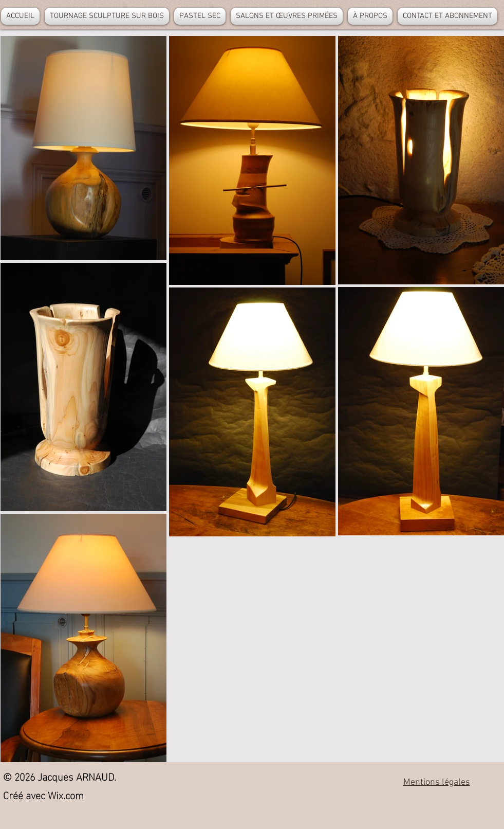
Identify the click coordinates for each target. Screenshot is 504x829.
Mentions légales (437, 782)
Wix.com (66, 794)
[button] (107, 16)
